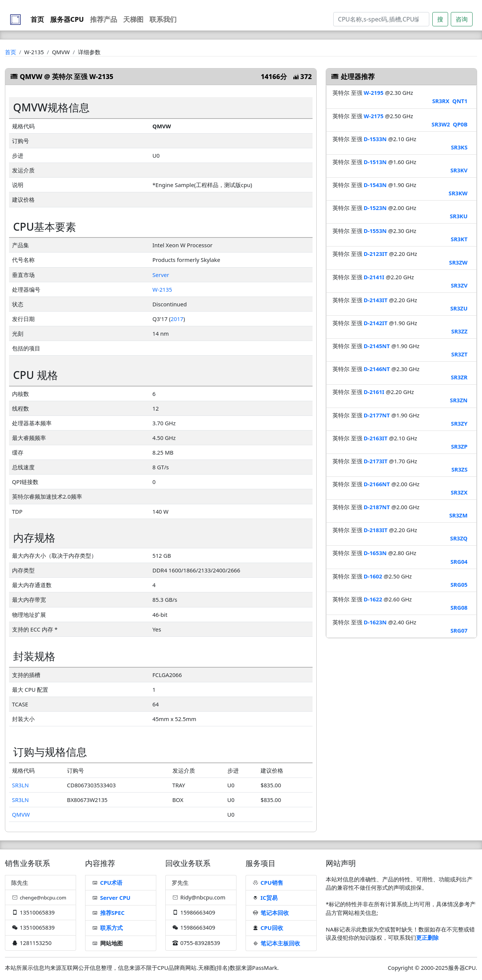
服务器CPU (67, 19)
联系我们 (163, 19)
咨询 (462, 19)
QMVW (21, 814)
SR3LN (21, 785)
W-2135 (162, 289)
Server (161, 275)
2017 (177, 319)
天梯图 (133, 19)
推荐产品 (104, 19)
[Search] (381, 19)
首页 (37, 19)
